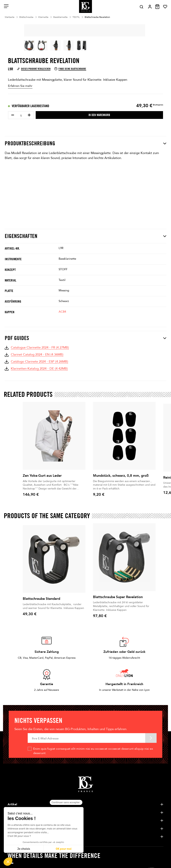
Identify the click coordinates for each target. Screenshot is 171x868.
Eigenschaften (85, 236)
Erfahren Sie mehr (20, 86)
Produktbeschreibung (85, 143)
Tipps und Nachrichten (24, 837)
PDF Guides (85, 338)
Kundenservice (18, 828)
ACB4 (62, 312)
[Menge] (21, 116)
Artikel (12, 804)
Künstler (13, 821)
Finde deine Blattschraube (70, 69)
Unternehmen (17, 813)
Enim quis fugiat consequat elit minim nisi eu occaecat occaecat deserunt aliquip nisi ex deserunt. (93, 751)
